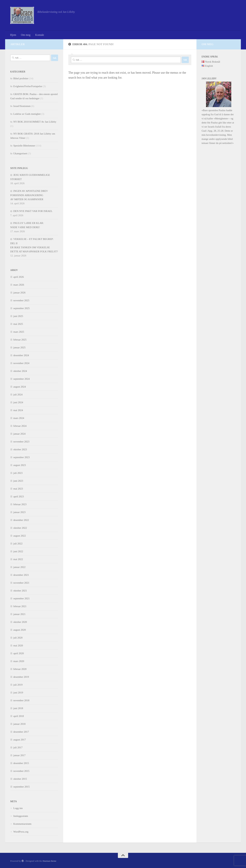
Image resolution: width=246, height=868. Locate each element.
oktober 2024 (20, 371)
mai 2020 (18, 646)
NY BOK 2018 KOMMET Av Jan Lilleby (35, 122)
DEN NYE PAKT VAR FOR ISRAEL (33, 211)
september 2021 (21, 598)
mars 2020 (19, 661)
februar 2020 (20, 669)
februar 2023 (20, 504)
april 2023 (19, 496)
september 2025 (21, 308)
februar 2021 (20, 606)
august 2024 (20, 387)
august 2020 (20, 630)
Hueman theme (49, 861)
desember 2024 (21, 355)
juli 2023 (18, 473)
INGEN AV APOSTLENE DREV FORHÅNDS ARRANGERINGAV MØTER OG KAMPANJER (29, 195)
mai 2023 (18, 489)
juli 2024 (18, 395)
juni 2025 (18, 316)
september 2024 (21, 379)
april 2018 (19, 716)
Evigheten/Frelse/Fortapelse (28, 86)
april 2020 (19, 653)
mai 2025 (18, 324)
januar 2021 (19, 614)
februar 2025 (20, 340)
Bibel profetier (21, 78)
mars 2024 (19, 418)
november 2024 (21, 363)
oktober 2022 (20, 528)
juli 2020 (18, 638)
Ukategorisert (20, 153)
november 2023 (21, 442)
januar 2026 (19, 293)
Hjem (13, 35)
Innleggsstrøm (21, 816)
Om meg (26, 35)
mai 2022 (18, 559)
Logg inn (18, 808)
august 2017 (20, 740)
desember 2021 (21, 575)
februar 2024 (20, 426)
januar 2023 (19, 512)
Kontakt (40, 35)
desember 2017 (21, 732)
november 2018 (21, 700)
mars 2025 (19, 332)
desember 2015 (21, 763)
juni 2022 (18, 551)
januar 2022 (19, 567)
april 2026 (19, 277)
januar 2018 (19, 724)
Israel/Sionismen (22, 106)
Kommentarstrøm (22, 824)
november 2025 (21, 300)
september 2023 (21, 457)
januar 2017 (19, 755)
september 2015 (21, 787)
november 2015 (21, 771)
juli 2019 (18, 685)
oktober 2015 (20, 779)
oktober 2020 (20, 622)
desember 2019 (21, 677)
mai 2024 (18, 410)
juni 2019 (18, 693)
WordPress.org (21, 832)
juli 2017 (18, 747)
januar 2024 (19, 434)
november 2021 (21, 583)
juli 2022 (18, 544)
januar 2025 (19, 347)
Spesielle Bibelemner (24, 146)
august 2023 (20, 465)
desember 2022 (21, 520)
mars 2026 (19, 285)
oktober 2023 (20, 449)
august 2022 (20, 536)
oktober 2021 (20, 591)
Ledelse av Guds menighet (27, 114)
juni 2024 (18, 402)
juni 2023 (18, 481)
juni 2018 (18, 708)
